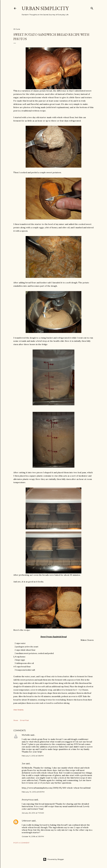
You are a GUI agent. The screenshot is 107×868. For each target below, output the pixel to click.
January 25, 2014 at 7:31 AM (33, 813)
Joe (23, 764)
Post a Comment (21, 843)
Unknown (26, 821)
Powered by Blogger (53, 859)
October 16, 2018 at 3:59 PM (33, 836)
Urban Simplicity (45, 8)
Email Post (24, 720)
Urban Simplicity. (19, 710)
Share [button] (16, 720)
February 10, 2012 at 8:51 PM (33, 792)
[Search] (92, 8)
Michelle (26, 735)
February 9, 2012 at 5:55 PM (33, 756)
